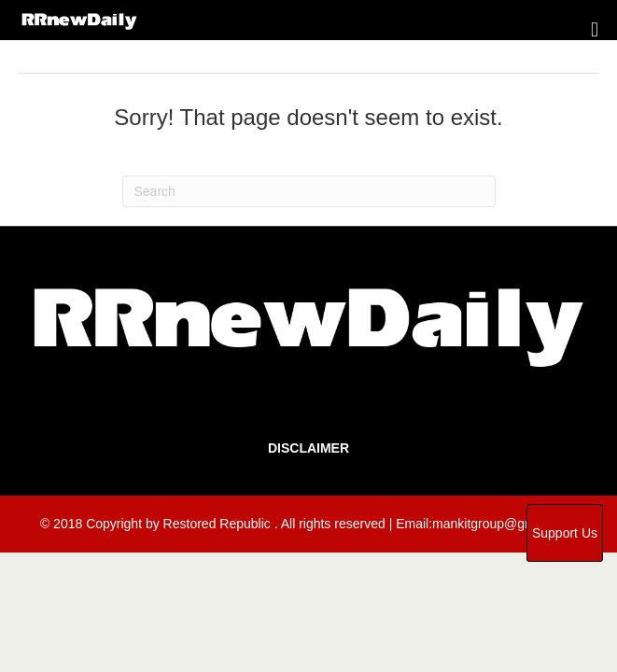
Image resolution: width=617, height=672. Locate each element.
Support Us (565, 533)
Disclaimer (308, 448)
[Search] (309, 191)
